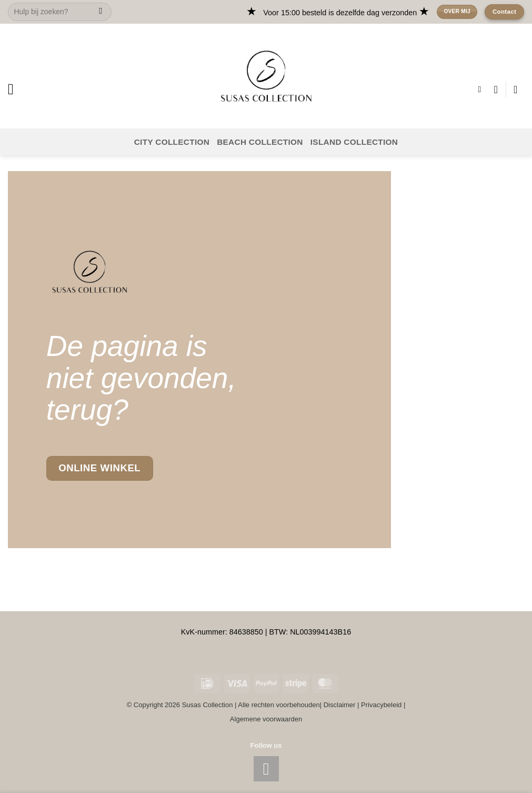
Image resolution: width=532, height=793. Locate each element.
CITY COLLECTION (172, 142)
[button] (16, 89)
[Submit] (101, 12)
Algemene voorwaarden (266, 719)
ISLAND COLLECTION (354, 142)
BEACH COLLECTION (260, 142)
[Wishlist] (496, 90)
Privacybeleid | (383, 705)
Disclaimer (340, 705)
